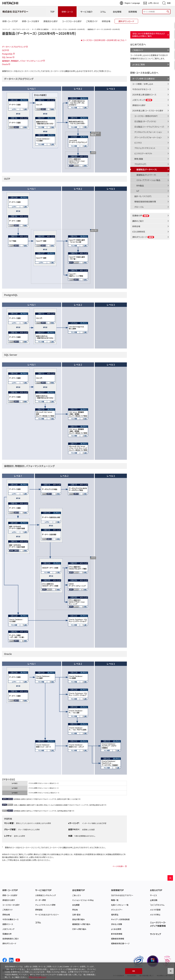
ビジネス (138, 143)
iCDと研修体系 (139, 232)
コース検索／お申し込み (143, 84)
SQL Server (7, 57)
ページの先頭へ (118, 866)
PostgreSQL (7, 54)
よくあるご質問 (139, 64)
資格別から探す (139, 105)
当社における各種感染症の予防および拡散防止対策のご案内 (149, 35)
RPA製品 (140, 186)
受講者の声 (141, 215)
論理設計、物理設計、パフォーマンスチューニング (22, 61)
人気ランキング (142, 100)
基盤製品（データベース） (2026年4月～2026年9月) (39, 33)
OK (134, 971)
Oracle (5, 64)
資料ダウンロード (143, 237)
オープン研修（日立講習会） (40, 29)
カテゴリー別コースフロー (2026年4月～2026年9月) (68, 29)
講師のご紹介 (138, 221)
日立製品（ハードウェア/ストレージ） (149, 127)
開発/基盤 (139, 159)
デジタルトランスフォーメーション (148, 132)
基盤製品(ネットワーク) (146, 175)
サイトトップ (6, 29)
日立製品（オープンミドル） (145, 121)
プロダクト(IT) (140, 164)
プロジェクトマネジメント (145, 148)
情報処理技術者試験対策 (145, 202)
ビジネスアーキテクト (143, 153)
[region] (87, 971)
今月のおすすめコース (142, 89)
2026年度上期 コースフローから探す (148, 110)
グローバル (139, 207)
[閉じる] (171, 971)
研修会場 (136, 226)
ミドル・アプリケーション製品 (148, 180)
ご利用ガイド (138, 50)
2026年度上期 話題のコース (144, 95)
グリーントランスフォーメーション (148, 137)
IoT (138, 191)
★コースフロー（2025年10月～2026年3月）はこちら (103, 40)
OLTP (4, 50)
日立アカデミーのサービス (21, 29)
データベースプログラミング (14, 47)
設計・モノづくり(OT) (143, 196)
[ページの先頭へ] (170, 878)
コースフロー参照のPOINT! (146, 116)
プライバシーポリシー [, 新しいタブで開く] (37, 977)
